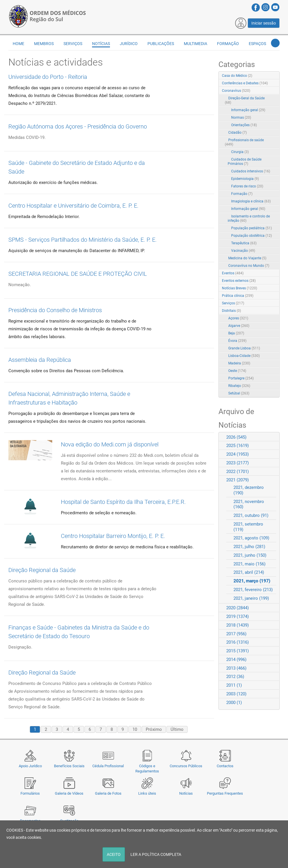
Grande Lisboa (244, 348)
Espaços (257, 44)
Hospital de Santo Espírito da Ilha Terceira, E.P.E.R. (123, 502)
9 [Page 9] (123, 729)
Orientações (244, 125)
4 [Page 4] (68, 729)
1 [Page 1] (35, 729)
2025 (237, 446)
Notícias (186, 793)
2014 (236, 660)
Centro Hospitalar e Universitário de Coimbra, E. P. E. (73, 206)
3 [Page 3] (57, 729)
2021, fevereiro (253, 590)
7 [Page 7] (101, 729)
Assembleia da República (40, 360)
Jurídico (129, 44)
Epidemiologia (245, 179)
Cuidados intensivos (251, 171)
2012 (235, 677)
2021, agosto (251, 538)
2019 (237, 616)
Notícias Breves (240, 288)
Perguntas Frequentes (225, 793)
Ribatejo (239, 386)
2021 (237, 480)
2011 (234, 685)
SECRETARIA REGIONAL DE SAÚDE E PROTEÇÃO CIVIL (78, 274)
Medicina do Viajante (247, 258)
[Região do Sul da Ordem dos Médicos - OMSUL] (47, 15)
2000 (234, 703)
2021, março (252, 581)
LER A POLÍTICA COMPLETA (156, 854)
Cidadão (237, 133)
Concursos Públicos (186, 766)
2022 (237, 472)
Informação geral (248, 110)
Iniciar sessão (264, 23)
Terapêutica (244, 243)
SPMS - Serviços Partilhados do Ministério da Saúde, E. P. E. (83, 240)
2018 (237, 625)
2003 (236, 694)
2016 (237, 642)
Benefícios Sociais (69, 766)
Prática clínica (238, 296)
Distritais (231, 311)
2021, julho (249, 547)
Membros (44, 44)
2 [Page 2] (46, 729)
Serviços (73, 44)
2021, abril (249, 572)
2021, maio (249, 564)
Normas (241, 118)
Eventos (233, 273)
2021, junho (250, 555)
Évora (237, 341)
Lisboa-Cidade (244, 356)
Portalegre (241, 378)
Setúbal (239, 393)
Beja (236, 333)
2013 (236, 668)
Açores (238, 318)
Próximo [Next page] (154, 729)
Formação (228, 44)
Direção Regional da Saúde (42, 570)
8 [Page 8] (112, 729)
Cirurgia (240, 152)
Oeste (237, 371)
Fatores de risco (247, 186)
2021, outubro (251, 515)
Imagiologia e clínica (251, 201)
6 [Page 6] (90, 729)
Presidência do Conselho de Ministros (55, 310)
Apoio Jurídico (30, 766)
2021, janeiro (251, 598)
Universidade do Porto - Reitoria (48, 77)
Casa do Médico (237, 76)
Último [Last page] (177, 729)
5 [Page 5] (79, 729)
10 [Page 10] (135, 729)
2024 (237, 454)
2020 (237, 608)
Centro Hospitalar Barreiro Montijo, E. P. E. (113, 536)
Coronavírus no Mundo (249, 266)
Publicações (161, 44)
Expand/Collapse (269, 91)
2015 (237, 651)
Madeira (239, 363)
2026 (236, 437)
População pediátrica (251, 228)
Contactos (225, 766)
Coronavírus (236, 91)
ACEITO (114, 854)
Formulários (30, 793)
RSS (276, 76)
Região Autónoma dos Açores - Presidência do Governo (78, 126)
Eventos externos (239, 281)
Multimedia (196, 44)
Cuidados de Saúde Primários (245, 162)
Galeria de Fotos (108, 793)
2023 (237, 463)
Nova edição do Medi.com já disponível (110, 444)
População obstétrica (251, 236)
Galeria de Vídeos (69, 793)
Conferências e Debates (245, 83)
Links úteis (147, 793)
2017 (236, 634)
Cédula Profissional (108, 766)
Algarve (239, 326)
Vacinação (243, 251)
